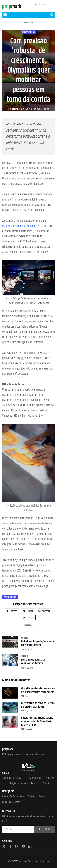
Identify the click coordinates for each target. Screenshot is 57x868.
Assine (42, 797)
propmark (15, 109)
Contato (32, 797)
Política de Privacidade (13, 797)
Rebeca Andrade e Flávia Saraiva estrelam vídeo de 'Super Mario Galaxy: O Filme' (37, 721)
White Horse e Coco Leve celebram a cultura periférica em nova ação (38, 690)
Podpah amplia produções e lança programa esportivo (37, 643)
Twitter (28, 611)
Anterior (25, 638)
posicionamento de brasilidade (19, 226)
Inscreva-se (44, 829)
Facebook (12, 611)
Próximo (25, 656)
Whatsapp (44, 611)
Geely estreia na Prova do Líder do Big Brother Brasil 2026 (38, 705)
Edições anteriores (11, 802)
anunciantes (28, 32)
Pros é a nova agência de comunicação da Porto (33, 662)
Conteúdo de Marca (12, 778)
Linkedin (28, 618)
